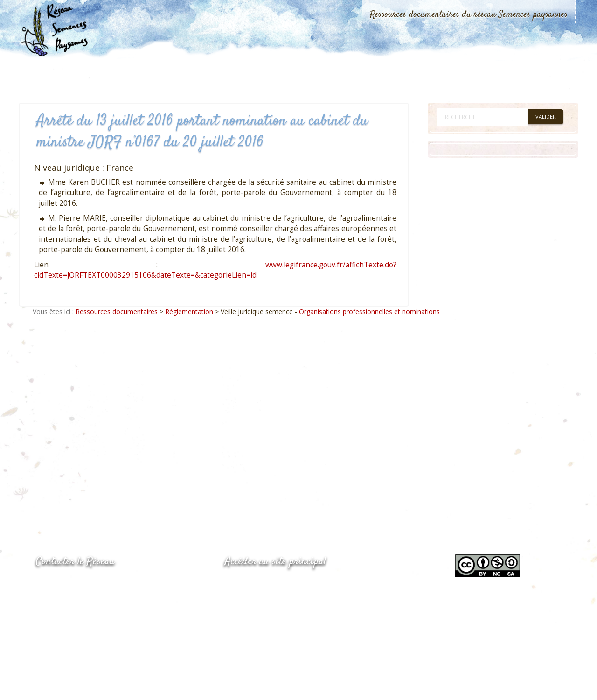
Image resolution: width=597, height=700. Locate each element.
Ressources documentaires (117, 311)
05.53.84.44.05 (69, 585)
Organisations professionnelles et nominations (369, 311)
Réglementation (189, 311)
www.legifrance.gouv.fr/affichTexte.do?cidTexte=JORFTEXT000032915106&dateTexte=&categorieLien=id (215, 270)
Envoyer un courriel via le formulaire (106, 622)
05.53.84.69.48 (69, 604)
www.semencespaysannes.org (276, 584)
